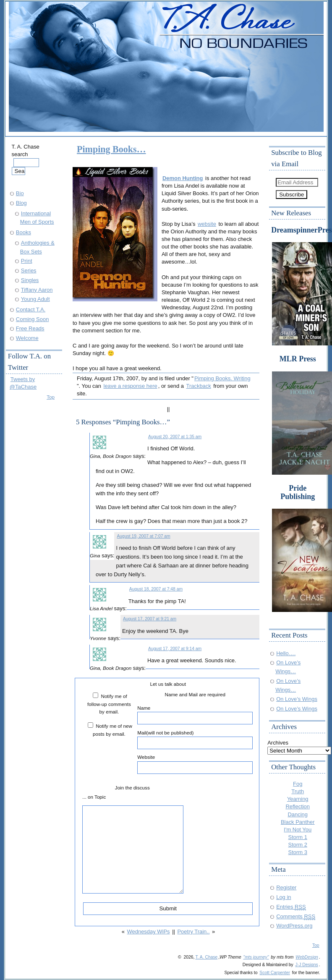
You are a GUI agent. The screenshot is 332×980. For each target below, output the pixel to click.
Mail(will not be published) (195, 740)
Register (286, 887)
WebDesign (307, 957)
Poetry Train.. (193, 932)
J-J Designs (307, 965)
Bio (20, 193)
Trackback (199, 386)
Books (24, 232)
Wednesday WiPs (149, 932)
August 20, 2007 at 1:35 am (175, 437)
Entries (291, 907)
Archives (278, 743)
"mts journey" (256, 957)
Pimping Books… (111, 149)
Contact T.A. (31, 310)
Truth (298, 791)
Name (195, 715)
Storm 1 (298, 837)
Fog (298, 784)
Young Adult (35, 299)
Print (27, 261)
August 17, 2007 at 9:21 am (150, 619)
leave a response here (131, 386)
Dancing (298, 814)
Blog (21, 203)
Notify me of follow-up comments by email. (109, 704)
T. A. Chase (206, 957)
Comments (296, 916)
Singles (30, 280)
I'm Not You (298, 830)
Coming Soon (32, 319)
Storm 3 (298, 852)
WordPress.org (294, 926)
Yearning (298, 799)
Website (195, 764)
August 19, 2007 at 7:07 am (143, 536)
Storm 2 (298, 845)
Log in (284, 897)
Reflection (298, 806)
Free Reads (30, 328)
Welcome (27, 338)
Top (51, 397)
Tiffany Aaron (37, 290)
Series (29, 270)
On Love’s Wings (297, 699)
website (207, 224)
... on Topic (94, 797)
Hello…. (286, 653)
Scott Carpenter (275, 973)
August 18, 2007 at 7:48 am (156, 589)
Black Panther (298, 822)
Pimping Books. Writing (222, 378)
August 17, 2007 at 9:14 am (175, 649)
